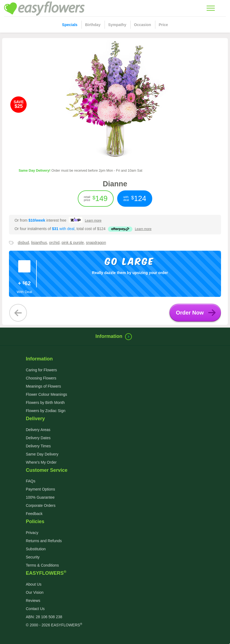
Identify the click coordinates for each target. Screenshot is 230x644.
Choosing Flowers (41, 378)
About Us (34, 584)
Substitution (36, 549)
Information (115, 336)
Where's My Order (41, 462)
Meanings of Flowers (43, 386)
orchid (54, 243)
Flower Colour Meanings (46, 394)
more (93, 221)
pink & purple (73, 243)
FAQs (31, 481)
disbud (23, 243)
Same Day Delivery (42, 454)
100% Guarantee (40, 497)
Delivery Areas (38, 430)
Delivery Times (38, 446)
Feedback (34, 514)
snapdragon (96, 243)
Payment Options (40, 489)
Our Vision (35, 592)
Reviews (33, 601)
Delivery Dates (38, 438)
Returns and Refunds (44, 541)
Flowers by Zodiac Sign (46, 411)
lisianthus (39, 243)
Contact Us (35, 609)
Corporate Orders (41, 505)
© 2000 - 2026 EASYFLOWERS (54, 625)
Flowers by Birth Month (45, 403)
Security (33, 557)
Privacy (32, 533)
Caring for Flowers (41, 370)
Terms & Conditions (42, 565)
